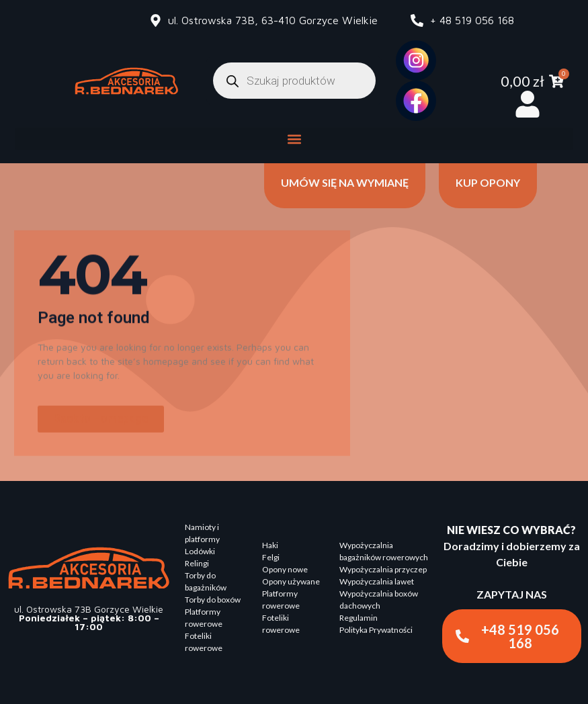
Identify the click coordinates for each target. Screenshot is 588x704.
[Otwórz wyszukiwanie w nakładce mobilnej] (294, 81)
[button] (294, 139)
